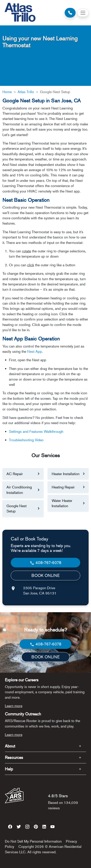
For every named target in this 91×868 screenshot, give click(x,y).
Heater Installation (66, 474)
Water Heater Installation (62, 503)
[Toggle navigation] (83, 13)
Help (9, 769)
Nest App (35, 351)
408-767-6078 (45, 563)
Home (7, 92)
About (10, 746)
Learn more (14, 706)
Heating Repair (63, 487)
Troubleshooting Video (26, 440)
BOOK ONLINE (45, 575)
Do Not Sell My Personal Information (33, 841)
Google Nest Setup (17, 508)
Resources (14, 757)
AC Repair (15, 474)
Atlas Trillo (26, 92)
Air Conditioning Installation (19, 490)
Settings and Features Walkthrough (36, 431)
